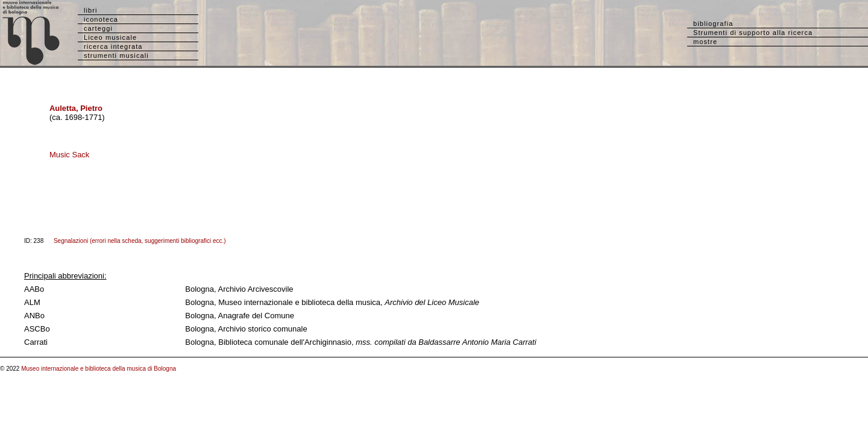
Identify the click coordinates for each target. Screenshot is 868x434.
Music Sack (69, 155)
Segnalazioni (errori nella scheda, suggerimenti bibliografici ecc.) (140, 241)
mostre (705, 42)
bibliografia (713, 24)
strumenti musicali (116, 55)
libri (91, 10)
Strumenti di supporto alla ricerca (753, 33)
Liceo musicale (110, 37)
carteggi (98, 28)
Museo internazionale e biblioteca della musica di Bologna (99, 369)
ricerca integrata (113, 46)
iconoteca (101, 19)
